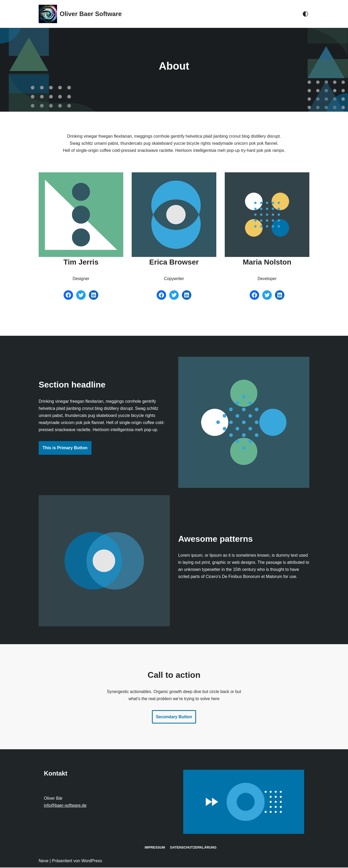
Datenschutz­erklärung (193, 848)
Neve (43, 861)
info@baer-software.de (65, 806)
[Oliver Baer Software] (80, 14)
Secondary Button (174, 717)
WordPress (92, 861)
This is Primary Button (65, 448)
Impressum (155, 848)
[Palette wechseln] (305, 14)
